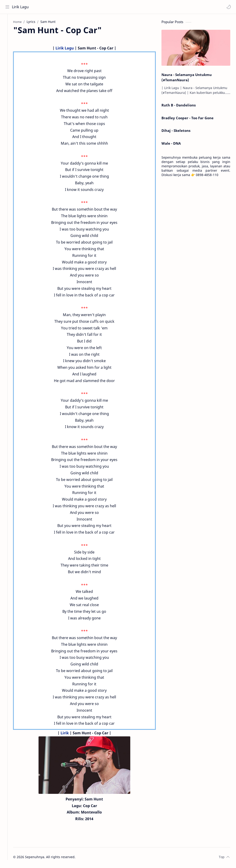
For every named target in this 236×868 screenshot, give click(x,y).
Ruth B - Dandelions (179, 106)
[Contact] (8, 41)
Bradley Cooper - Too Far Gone (187, 119)
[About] (8, 32)
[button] (228, 7)
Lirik (70, 734)
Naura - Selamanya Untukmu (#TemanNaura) (187, 79)
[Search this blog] (95, 7)
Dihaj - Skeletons (176, 132)
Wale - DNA (171, 145)
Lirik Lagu (21, 7)
